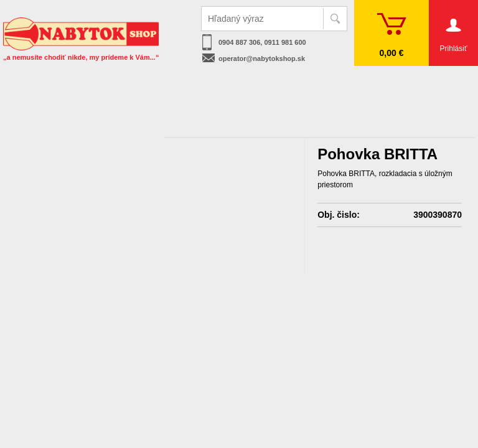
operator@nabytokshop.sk (262, 58)
